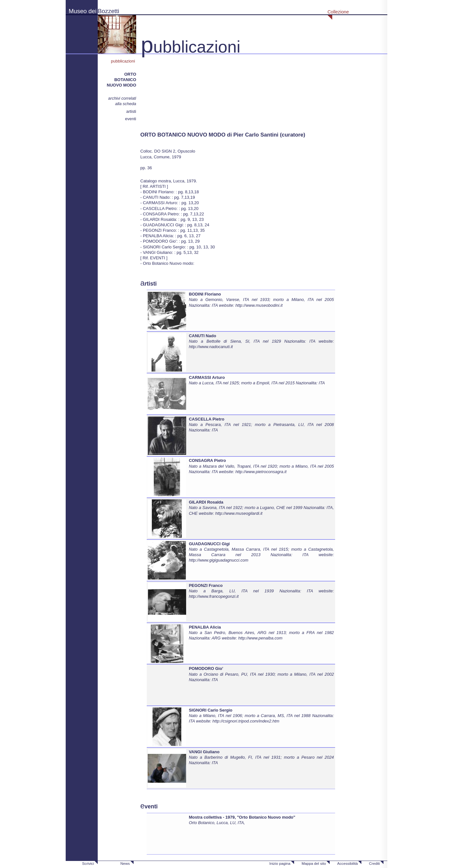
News (125, 863)
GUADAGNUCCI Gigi (209, 544)
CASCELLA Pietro (206, 419)
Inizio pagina (280, 863)
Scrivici (88, 863)
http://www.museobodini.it (259, 305)
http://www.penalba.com (260, 638)
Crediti (375, 863)
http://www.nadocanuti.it (211, 347)
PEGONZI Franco (206, 585)
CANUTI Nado (202, 336)
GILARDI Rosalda (206, 502)
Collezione (338, 12)
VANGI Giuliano (204, 752)
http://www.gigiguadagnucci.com (218, 560)
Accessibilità (347, 863)
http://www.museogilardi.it (239, 513)
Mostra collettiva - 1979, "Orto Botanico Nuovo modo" (242, 817)
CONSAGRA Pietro (207, 460)
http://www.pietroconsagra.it (261, 472)
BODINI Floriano (205, 294)
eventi (131, 119)
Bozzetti (108, 11)
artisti (131, 111)
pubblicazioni (124, 61)
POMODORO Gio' (206, 668)
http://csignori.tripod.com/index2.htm (246, 721)
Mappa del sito (314, 863)
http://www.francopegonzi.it (214, 596)
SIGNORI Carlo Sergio (210, 710)
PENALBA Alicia (205, 627)
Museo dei (82, 11)
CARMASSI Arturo (207, 377)
